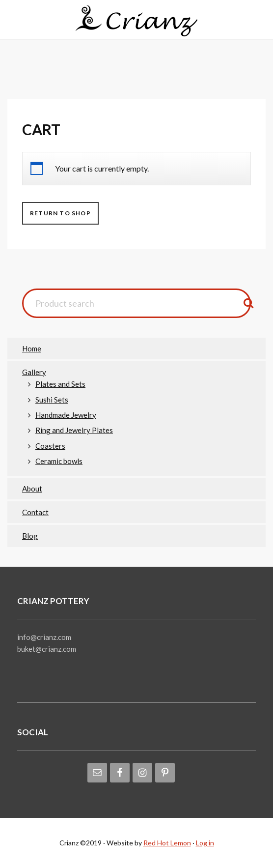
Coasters (50, 446)
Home (32, 348)
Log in (205, 843)
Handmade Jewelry (66, 415)
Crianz (136, 22)
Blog (30, 536)
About (32, 489)
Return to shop (60, 213)
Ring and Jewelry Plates (74, 430)
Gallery (34, 372)
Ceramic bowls (59, 461)
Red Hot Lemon (167, 843)
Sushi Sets (52, 400)
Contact (35, 512)
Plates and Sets (60, 384)
